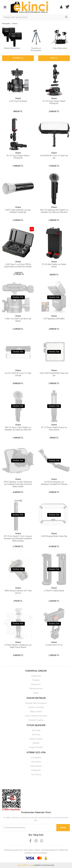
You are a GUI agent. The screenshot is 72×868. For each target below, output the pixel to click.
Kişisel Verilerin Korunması (36, 716)
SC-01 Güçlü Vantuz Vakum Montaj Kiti (18, 157)
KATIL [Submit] (63, 828)
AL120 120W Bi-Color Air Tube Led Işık (18, 374)
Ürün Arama (36, 775)
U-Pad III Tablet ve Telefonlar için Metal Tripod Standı (18, 646)
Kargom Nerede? (36, 747)
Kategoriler (36, 770)
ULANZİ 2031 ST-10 (54, 645)
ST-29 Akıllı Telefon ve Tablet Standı (54, 266)
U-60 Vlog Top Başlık (18, 101)
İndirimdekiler (36, 766)
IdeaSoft (21, 865)
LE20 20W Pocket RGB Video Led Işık (54, 374)
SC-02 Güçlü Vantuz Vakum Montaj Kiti (54, 102)
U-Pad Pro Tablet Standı (54, 591)
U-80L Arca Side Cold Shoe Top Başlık (18, 320)
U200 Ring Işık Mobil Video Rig (54, 536)
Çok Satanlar (36, 758)
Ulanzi (15, 24)
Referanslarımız (36, 689)
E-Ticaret (30, 865)
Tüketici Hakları (36, 712)
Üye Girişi (36, 735)
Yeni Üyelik (36, 730)
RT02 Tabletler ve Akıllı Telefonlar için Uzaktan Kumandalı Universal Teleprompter (18, 484)
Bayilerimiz (36, 684)
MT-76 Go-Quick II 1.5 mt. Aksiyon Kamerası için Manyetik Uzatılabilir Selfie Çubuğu (18, 539)
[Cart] (67, 7)
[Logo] (29, 7)
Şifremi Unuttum (36, 739)
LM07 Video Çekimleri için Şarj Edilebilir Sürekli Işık (18, 211)
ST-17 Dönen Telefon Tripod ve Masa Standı (54, 429)
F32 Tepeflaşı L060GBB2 (54, 319)
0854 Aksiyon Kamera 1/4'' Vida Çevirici (18, 592)
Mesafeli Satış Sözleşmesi (36, 703)
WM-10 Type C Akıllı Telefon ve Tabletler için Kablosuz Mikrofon (18, 429)
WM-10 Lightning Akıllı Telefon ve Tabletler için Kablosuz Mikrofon (54, 211)
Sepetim (36, 743)
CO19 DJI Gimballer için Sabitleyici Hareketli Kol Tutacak (54, 483)
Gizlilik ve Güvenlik (36, 707)
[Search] (36, 17)
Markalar (36, 680)
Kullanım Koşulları (36, 720)
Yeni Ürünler (36, 762)
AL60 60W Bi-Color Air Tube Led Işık (54, 157)
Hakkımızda (36, 676)
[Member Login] (61, 7)
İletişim (36, 693)
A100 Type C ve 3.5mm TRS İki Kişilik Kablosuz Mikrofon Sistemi (18, 266)
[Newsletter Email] (29, 828)
